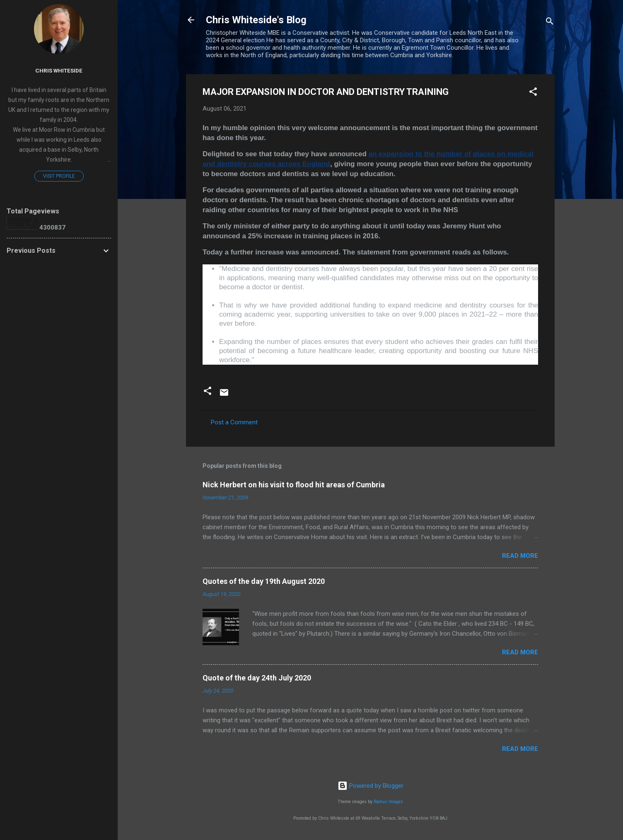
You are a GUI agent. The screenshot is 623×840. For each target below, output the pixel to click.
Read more (520, 556)
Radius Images (388, 802)
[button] (533, 93)
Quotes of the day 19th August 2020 (264, 581)
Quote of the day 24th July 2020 (257, 678)
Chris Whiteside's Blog (256, 20)
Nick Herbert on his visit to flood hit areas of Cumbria (294, 485)
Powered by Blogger (371, 786)
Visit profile (59, 176)
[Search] (550, 23)
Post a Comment (234, 422)
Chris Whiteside (59, 70)
